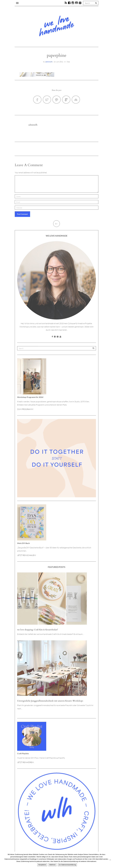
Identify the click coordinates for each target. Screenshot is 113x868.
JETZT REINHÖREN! (26, 762)
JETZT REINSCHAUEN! (27, 555)
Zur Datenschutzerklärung (67, 865)
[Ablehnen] (110, 860)
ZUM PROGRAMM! (25, 409)
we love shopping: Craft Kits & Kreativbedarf (37, 630)
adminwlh (49, 62)
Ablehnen (52, 865)
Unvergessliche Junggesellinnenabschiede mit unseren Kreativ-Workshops (50, 701)
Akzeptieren (42, 865)
